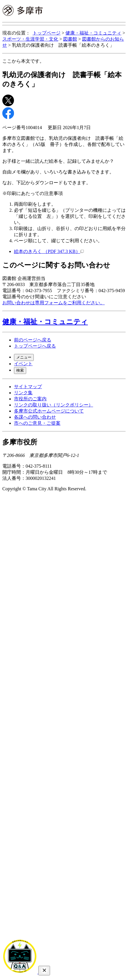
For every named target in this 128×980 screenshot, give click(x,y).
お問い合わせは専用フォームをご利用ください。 (54, 303)
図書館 (70, 39)
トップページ (47, 33)
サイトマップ (28, 387)
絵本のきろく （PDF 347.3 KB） (49, 251)
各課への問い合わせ (35, 417)
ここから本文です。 (23, 61)
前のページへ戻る (33, 340)
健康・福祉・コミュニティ (93, 33)
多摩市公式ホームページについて (49, 411)
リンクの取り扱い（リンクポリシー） (54, 405)
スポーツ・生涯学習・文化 (30, 39)
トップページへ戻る (35, 346)
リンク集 (23, 393)
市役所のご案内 (30, 399)
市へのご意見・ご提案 (37, 423)
